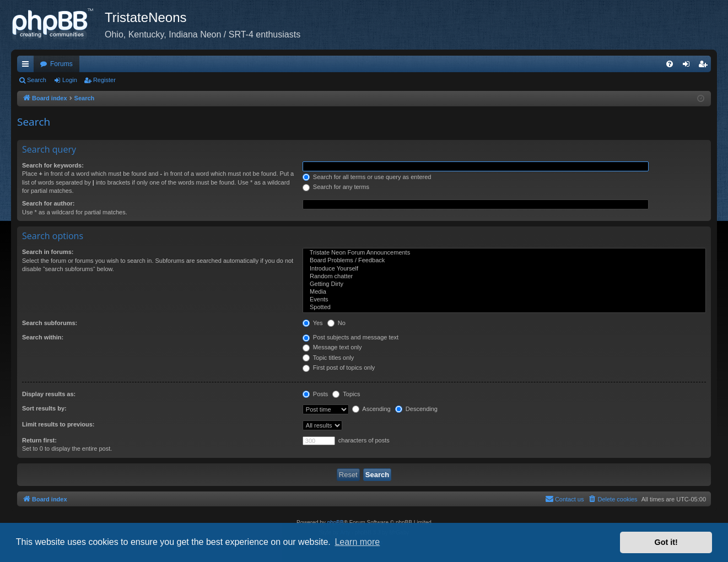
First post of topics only (339, 368)
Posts (316, 394)
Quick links (28, 66)
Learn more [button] (357, 542)
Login (70, 80)
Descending (416, 409)
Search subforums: (50, 323)
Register (104, 80)
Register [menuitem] (705, 66)
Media (504, 292)
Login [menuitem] (689, 66)
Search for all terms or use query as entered (367, 177)
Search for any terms (336, 187)
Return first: (39, 440)
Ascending (371, 409)
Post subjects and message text (350, 337)
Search (37, 80)
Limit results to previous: (58, 424)
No (336, 323)
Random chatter (504, 277)
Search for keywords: (53, 165)
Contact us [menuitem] (565, 499)
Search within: (43, 337)
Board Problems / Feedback (504, 261)
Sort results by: (44, 408)
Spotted (504, 307)
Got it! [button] (666, 542)
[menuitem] (670, 64)
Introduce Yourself (504, 269)
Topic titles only (328, 358)
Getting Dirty (504, 284)
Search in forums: (48, 252)
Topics (346, 394)
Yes (313, 323)
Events (504, 300)
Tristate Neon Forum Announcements (504, 253)
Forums (61, 64)
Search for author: (48, 203)
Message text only (332, 347)
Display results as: (49, 394)
